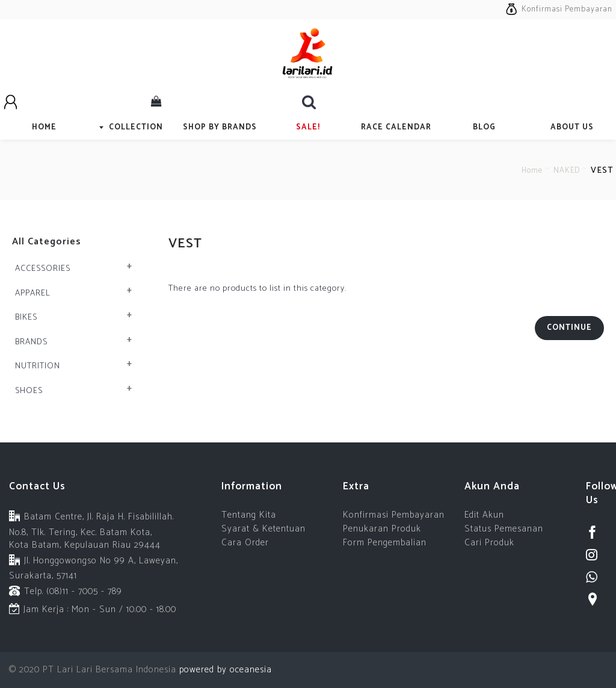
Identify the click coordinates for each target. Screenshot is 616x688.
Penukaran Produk (382, 529)
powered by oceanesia (224, 670)
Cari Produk (489, 543)
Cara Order (245, 543)
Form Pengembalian (385, 543)
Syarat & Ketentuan (263, 529)
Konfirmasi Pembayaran (394, 515)
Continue (569, 328)
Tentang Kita (249, 515)
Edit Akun (484, 515)
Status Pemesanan (504, 529)
